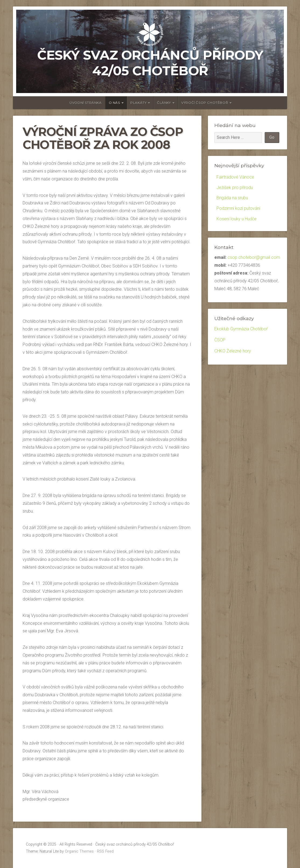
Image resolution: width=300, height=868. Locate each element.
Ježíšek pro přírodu (235, 188)
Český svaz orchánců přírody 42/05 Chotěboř (150, 63)
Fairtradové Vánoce (235, 177)
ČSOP (220, 340)
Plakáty (138, 103)
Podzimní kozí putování (238, 208)
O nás (114, 103)
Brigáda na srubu (232, 198)
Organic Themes (79, 851)
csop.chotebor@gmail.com (254, 257)
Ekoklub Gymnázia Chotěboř (241, 329)
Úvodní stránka (86, 103)
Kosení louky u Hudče (237, 219)
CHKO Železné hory (233, 351)
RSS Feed (105, 851)
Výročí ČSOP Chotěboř (205, 103)
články (164, 103)
